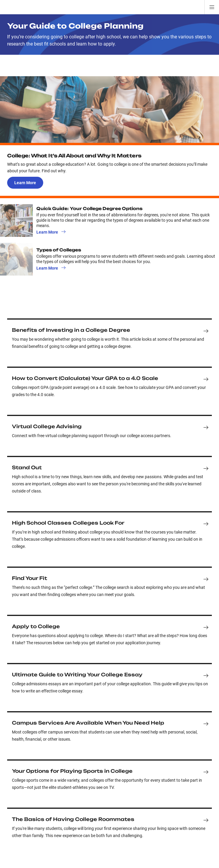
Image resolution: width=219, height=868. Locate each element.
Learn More (25, 183)
